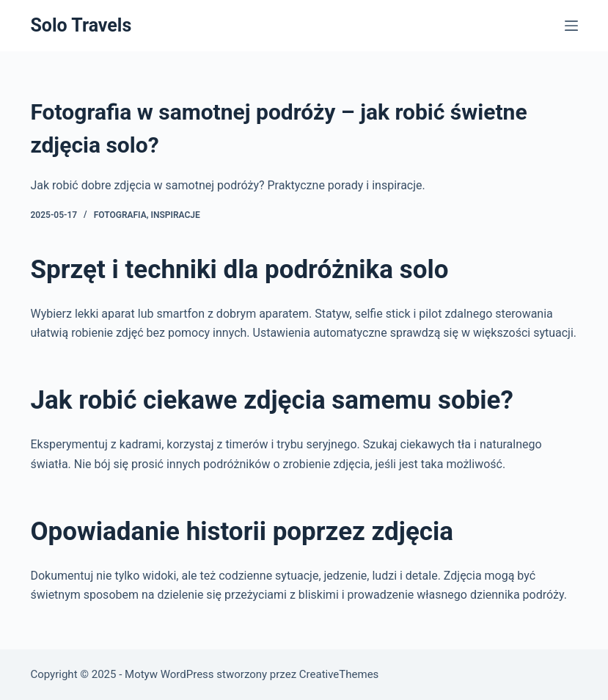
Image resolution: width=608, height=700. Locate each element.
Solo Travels (81, 25)
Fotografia (120, 215)
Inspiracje (176, 215)
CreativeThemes (339, 674)
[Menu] (571, 26)
